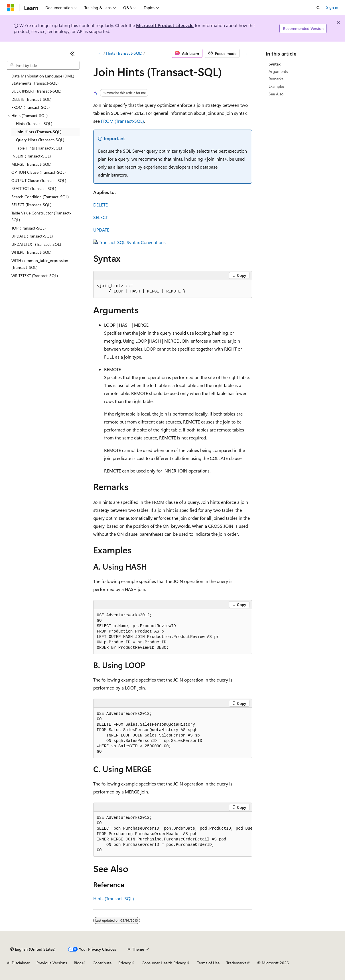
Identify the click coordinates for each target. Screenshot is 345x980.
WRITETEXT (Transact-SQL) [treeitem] (35, 276)
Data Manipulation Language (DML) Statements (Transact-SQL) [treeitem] (43, 79)
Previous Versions (52, 963)
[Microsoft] (11, 8)
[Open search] (318, 8)
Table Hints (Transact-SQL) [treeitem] (39, 148)
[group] (173, 834)
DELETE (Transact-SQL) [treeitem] (31, 99)
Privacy (125, 963)
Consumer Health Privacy (164, 963)
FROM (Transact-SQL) (122, 121)
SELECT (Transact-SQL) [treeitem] (31, 205)
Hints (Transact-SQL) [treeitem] (34, 123)
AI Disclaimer (18, 963)
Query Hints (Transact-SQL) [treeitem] (40, 140)
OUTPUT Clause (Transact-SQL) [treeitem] (39, 180)
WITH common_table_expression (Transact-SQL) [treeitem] (40, 264)
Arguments (278, 71)
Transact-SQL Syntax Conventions (132, 242)
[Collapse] (72, 54)
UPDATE (101, 230)
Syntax (275, 64)
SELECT (101, 217)
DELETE (101, 205)
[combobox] (43, 66)
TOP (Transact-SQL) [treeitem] (29, 228)
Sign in (332, 7)
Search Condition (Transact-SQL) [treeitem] (40, 197)
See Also (276, 94)
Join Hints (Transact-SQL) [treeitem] (39, 132)
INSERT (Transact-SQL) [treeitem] (31, 156)
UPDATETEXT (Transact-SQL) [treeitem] (36, 244)
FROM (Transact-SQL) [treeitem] (31, 107)
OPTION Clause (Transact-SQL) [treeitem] (38, 172)
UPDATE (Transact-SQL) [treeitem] (32, 236)
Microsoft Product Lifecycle (165, 25)
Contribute (102, 963)
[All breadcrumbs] (98, 53)
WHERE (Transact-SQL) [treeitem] (31, 252)
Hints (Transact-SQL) (124, 53)
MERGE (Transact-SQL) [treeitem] (31, 164)
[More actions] (247, 53)
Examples (277, 86)
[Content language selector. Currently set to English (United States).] (33, 949)
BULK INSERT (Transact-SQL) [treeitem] (36, 91)
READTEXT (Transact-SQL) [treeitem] (34, 188)
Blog (78, 963)
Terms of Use (208, 963)
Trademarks (236, 963)
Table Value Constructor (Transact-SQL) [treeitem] (41, 216)
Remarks (276, 79)
